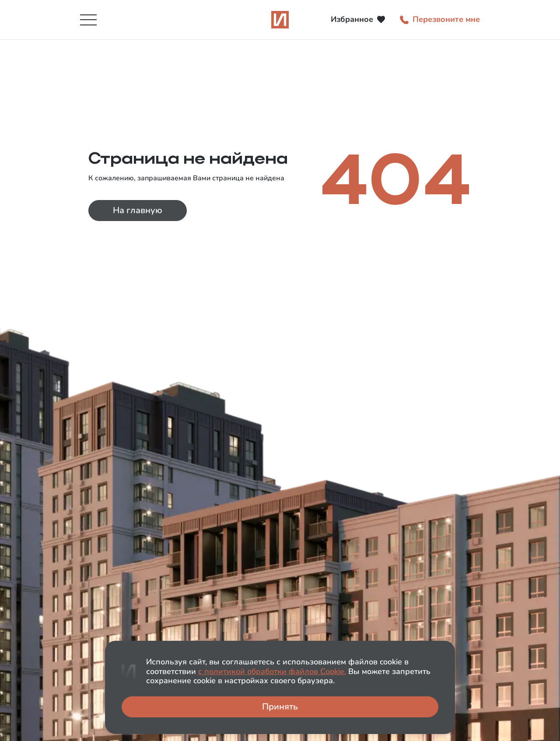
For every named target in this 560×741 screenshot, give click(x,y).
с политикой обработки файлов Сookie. (272, 671)
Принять (280, 707)
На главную (138, 210)
